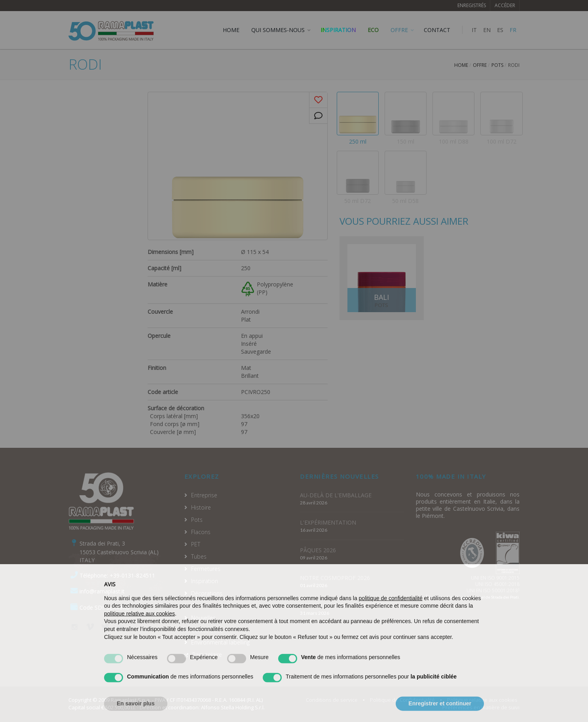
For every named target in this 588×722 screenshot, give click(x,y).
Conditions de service (332, 700)
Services (201, 605)
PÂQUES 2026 (318, 550)
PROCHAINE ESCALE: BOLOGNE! (342, 605)
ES (500, 30)
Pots (497, 65)
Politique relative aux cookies (482, 700)
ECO (373, 30)
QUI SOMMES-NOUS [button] (278, 30)
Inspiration (338, 30)
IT (474, 30)
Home (461, 65)
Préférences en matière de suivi (481, 707)
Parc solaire (207, 655)
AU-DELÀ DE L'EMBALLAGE (336, 495)
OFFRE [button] (399, 30)
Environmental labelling (220, 642)
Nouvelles (203, 618)
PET (196, 544)
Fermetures (206, 569)
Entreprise (204, 495)
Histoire (201, 507)
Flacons (201, 532)
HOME (231, 30)
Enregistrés (472, 5)
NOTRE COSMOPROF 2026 (335, 578)
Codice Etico (207, 630)
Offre (480, 65)
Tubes (199, 556)
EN (487, 30)
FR (513, 30)
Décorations (207, 593)
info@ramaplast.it (102, 591)
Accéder (505, 5)
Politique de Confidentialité (402, 700)
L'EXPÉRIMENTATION (328, 522)
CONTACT (437, 30)
